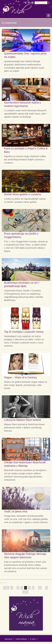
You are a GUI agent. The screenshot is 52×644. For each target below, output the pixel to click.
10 (40, 588)
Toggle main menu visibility (49, 15)
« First (6, 588)
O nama (33, 639)
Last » (25, 592)
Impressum (8, 639)
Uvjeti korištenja (21, 639)
